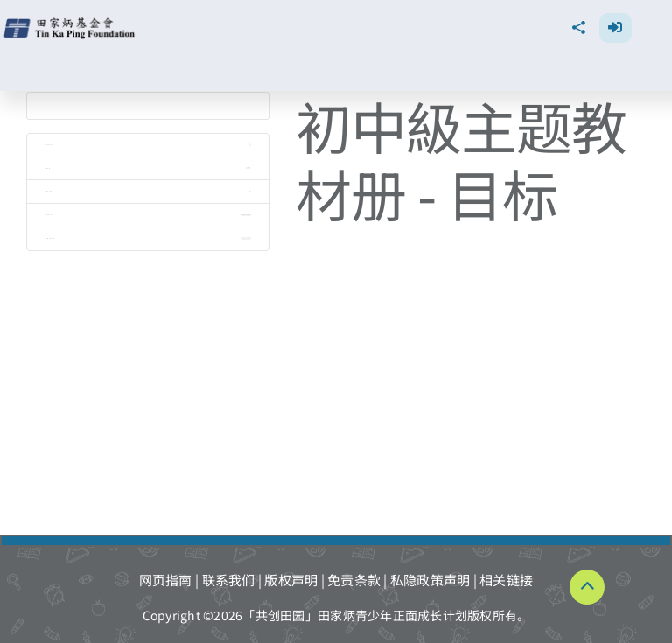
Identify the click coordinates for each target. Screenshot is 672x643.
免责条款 (354, 580)
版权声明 (291, 580)
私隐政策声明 (430, 580)
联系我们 (229, 580)
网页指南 (166, 580)
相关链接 (506, 580)
